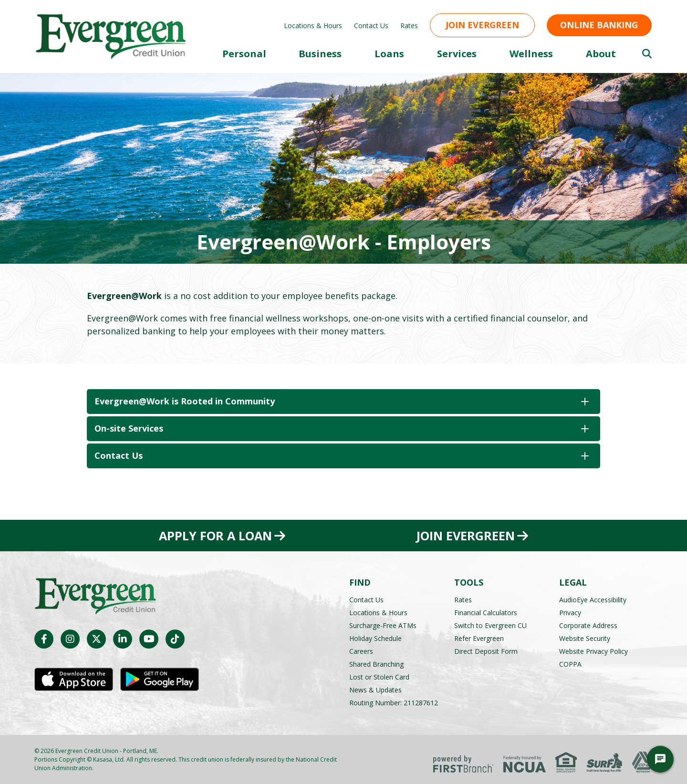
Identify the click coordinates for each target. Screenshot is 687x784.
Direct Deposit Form (486, 651)
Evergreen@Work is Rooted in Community (186, 401)
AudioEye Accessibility (593, 599)
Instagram (70, 639)
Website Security (585, 638)
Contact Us (371, 26)
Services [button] (457, 54)
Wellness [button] (531, 54)
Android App (160, 680)
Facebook (44, 639)
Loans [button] (389, 54)
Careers (361, 651)
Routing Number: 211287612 (394, 702)
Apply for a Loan (215, 536)
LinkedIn (123, 639)
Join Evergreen (482, 25)
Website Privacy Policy (593, 651)
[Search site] (647, 54)
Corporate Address (588, 625)
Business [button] (320, 54)
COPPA (570, 664)
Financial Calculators (486, 612)
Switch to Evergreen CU (490, 625)
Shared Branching (376, 664)
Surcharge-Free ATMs (383, 625)
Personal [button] (244, 54)
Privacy (570, 612)
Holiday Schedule (375, 638)
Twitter (96, 639)
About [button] (601, 54)
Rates (409, 26)
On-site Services (129, 428)
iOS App (74, 680)
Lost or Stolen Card (379, 676)
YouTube (149, 639)
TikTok (175, 639)
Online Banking (599, 25)
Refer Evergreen (479, 638)
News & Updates (375, 689)
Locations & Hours (313, 26)
